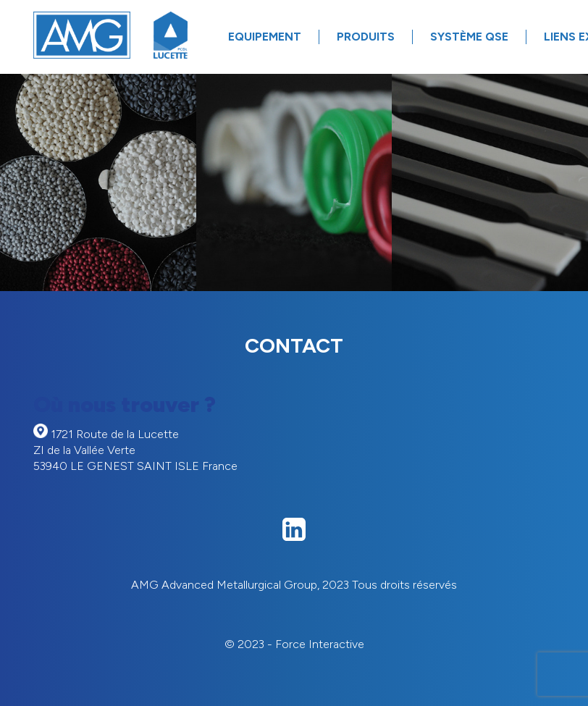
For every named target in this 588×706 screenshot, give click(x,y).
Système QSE (469, 37)
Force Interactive (320, 644)
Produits (366, 37)
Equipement (265, 37)
